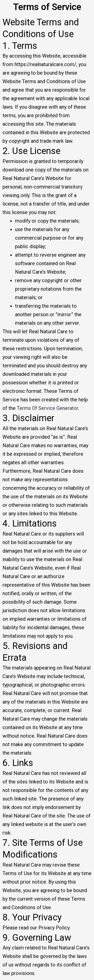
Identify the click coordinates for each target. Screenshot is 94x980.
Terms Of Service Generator (48, 408)
